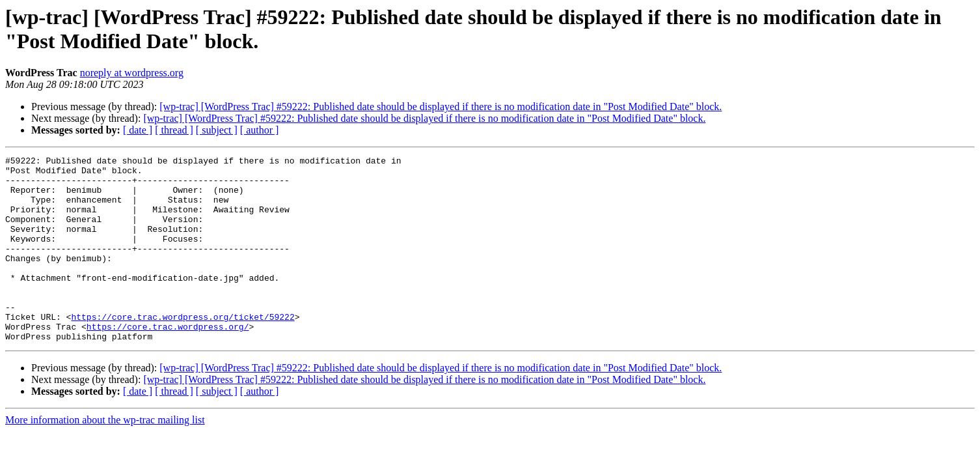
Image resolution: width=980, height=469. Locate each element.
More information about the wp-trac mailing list (105, 457)
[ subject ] (217, 130)
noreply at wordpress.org (132, 73)
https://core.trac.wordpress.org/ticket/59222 (183, 350)
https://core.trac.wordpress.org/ (168, 362)
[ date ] (138, 130)
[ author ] (260, 130)
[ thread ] (174, 130)
